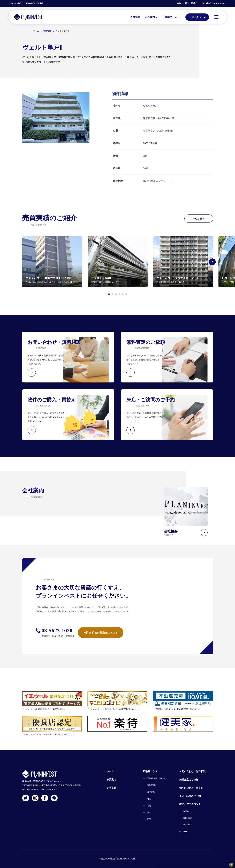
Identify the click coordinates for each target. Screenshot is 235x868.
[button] (109, 294)
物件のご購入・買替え (187, 3)
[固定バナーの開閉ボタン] (231, 865)
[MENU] (216, 17)
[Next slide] (213, 262)
